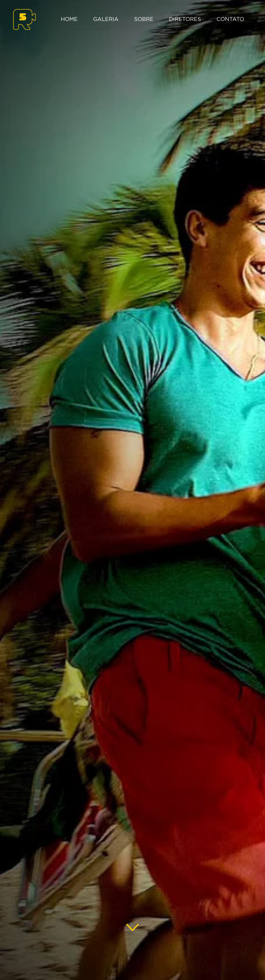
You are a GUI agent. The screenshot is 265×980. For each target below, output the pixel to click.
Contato (230, 19)
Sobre (144, 19)
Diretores (185, 19)
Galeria (106, 19)
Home (69, 19)
